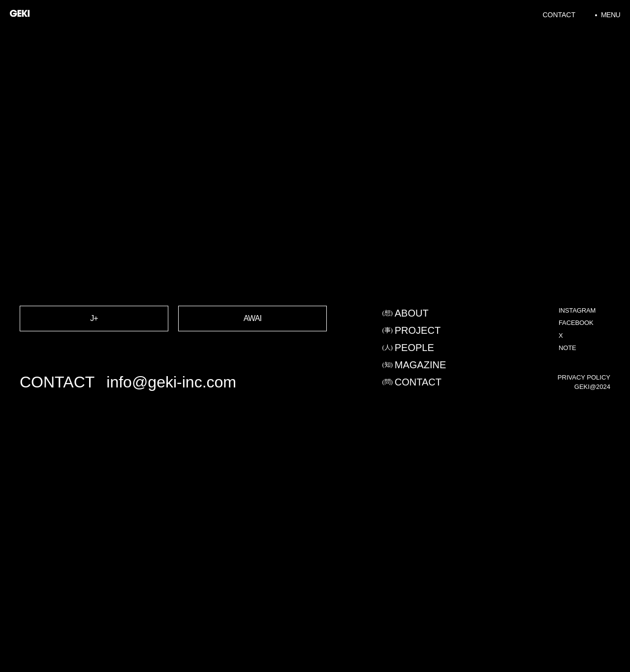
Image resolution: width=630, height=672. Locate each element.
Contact (559, 15)
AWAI (253, 341)
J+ (94, 341)
